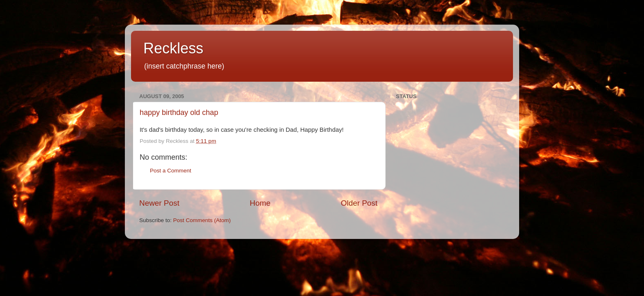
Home (260, 203)
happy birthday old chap (179, 112)
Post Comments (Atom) (202, 220)
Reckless (173, 48)
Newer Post (159, 203)
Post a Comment (171, 171)
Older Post (359, 203)
